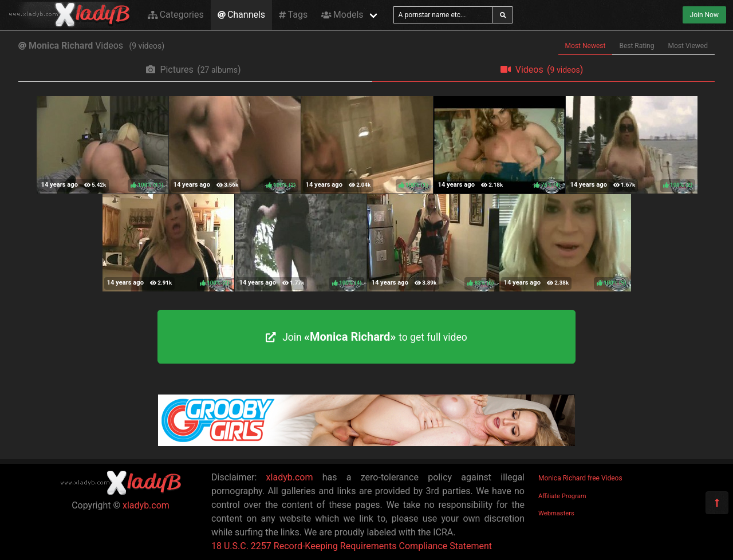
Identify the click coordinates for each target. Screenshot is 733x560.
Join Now (704, 15)
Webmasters (556, 513)
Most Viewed (688, 46)
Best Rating (637, 46)
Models (342, 15)
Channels (241, 15)
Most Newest (586, 46)
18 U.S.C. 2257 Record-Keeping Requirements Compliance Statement (352, 546)
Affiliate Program (562, 496)
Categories (176, 15)
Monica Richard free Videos (580, 478)
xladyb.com (146, 505)
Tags (293, 15)
